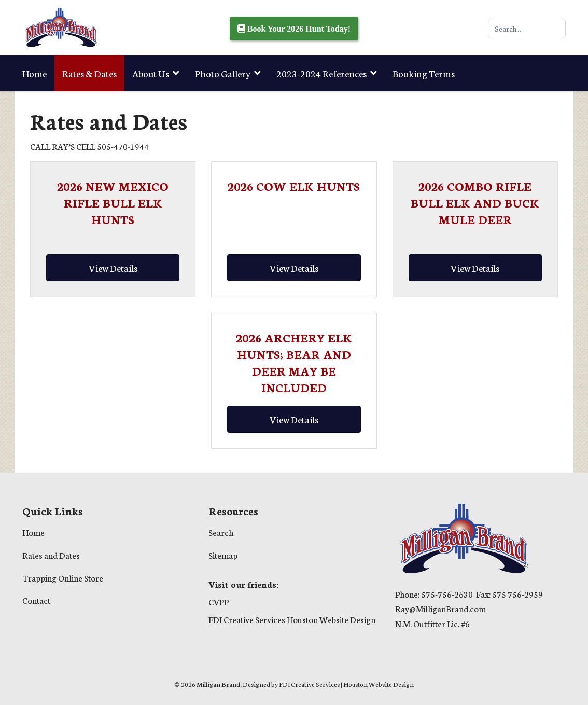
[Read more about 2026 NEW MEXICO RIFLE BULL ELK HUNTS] (113, 202)
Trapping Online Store (67, 109)
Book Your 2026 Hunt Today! (299, 29)
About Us (151, 73)
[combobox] (527, 29)
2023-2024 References (321, 73)
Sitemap (223, 555)
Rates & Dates (89, 73)
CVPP (219, 602)
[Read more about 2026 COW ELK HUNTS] (294, 186)
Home (34, 73)
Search (221, 532)
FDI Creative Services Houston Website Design (292, 619)
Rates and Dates (51, 555)
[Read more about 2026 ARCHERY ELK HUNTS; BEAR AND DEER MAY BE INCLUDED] (294, 362)
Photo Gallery (223, 73)
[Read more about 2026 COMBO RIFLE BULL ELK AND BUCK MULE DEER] (475, 202)
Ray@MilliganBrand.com (440, 608)
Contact (36, 600)
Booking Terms (424, 73)
